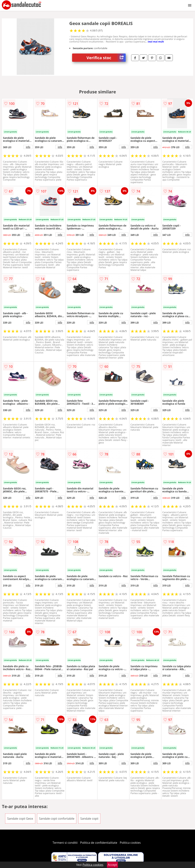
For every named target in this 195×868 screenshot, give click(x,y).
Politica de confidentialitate (99, 843)
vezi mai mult (156, 42)
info (28, 147)
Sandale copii (89, 819)
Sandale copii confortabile (57, 819)
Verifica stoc (106, 58)
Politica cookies (130, 843)
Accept (112, 865)
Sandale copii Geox (20, 819)
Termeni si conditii (65, 843)
